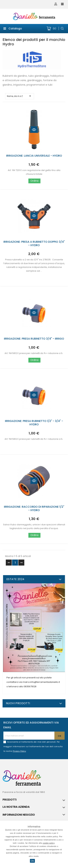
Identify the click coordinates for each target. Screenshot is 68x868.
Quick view (34, 130)
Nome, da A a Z (20, 96)
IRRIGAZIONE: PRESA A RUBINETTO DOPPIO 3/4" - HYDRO (34, 243)
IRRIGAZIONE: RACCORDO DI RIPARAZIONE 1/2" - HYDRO (34, 508)
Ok (32, 861)
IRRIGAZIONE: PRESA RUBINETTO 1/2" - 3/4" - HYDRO (34, 423)
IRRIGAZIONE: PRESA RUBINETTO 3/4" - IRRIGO (34, 339)
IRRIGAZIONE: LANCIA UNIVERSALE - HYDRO (34, 156)
